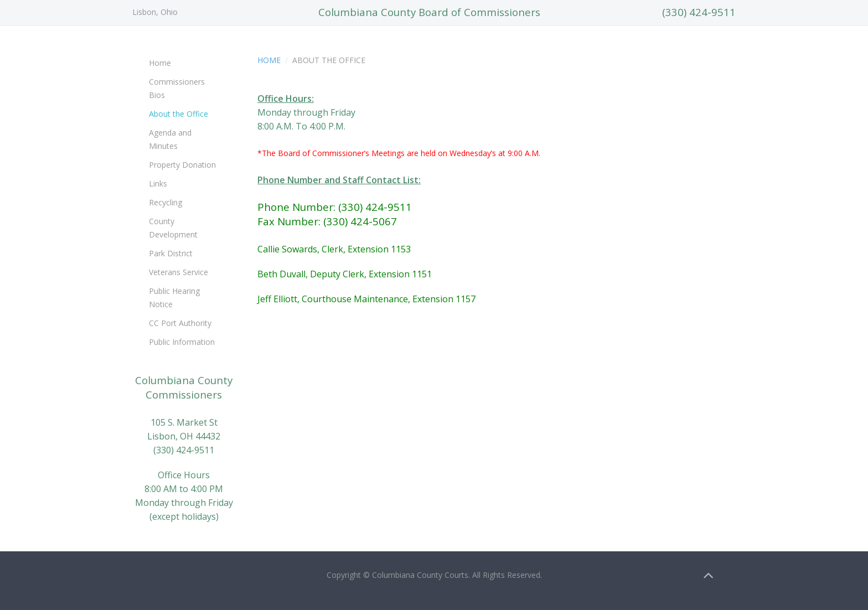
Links (158, 183)
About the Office (179, 114)
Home (269, 60)
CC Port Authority (180, 323)
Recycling (166, 202)
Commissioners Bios (177, 88)
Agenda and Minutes (170, 139)
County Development (173, 228)
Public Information (182, 342)
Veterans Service (179, 272)
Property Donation (182, 165)
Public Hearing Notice (174, 298)
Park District (171, 253)
